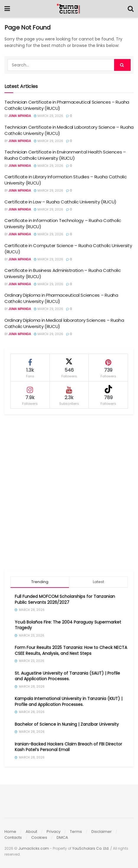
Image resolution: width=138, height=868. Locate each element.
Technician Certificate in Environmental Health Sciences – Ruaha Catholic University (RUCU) (65, 155)
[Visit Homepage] (69, 9)
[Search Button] (131, 9)
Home (10, 832)
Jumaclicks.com (34, 848)
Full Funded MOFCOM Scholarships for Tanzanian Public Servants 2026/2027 (65, 599)
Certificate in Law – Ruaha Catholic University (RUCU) (60, 202)
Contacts (13, 837)
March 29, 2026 (49, 116)
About (31, 832)
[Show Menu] (7, 9)
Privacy (54, 832)
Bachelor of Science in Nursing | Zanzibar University (67, 724)
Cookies (39, 837)
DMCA (62, 837)
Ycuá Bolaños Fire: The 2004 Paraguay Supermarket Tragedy (68, 625)
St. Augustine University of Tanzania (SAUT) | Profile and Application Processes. (67, 676)
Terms (76, 832)
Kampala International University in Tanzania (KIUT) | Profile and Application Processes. (69, 701)
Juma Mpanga (20, 116)
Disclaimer (102, 832)
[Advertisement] (69, 492)
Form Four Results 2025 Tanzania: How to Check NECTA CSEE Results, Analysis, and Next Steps (71, 650)
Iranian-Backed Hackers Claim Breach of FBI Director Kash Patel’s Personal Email (68, 747)
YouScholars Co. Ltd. (91, 848)
